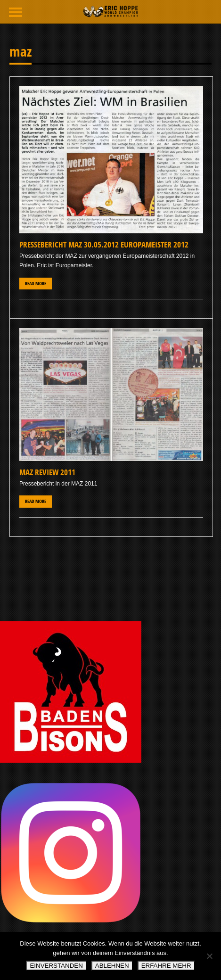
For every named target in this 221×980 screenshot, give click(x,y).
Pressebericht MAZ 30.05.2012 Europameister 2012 (104, 244)
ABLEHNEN (112, 966)
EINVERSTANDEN (56, 966)
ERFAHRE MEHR (166, 966)
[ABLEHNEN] (209, 956)
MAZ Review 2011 (47, 472)
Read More (36, 284)
